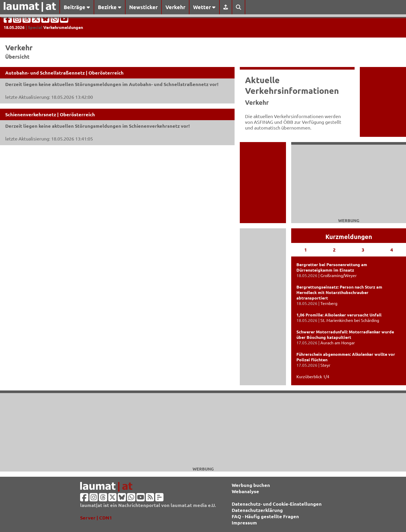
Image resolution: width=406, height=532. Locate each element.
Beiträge (77, 7)
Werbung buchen (251, 485)
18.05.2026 (14, 27)
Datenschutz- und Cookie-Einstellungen (277, 504)
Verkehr (175, 7)
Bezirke (110, 7)
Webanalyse (245, 491)
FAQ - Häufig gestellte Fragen (265, 516)
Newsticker (143, 7)
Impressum (244, 522)
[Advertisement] (203, 430)
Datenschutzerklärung (257, 510)
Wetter (204, 7)
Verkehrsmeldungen (63, 27)
